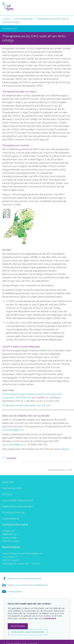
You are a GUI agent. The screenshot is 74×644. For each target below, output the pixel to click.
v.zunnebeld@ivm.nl (14, 445)
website (64, 449)
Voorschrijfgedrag (24, 19)
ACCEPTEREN (18, 626)
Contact (7, 494)
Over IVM (8, 482)
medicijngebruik (14, 591)
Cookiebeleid (10, 519)
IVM (19, 6)
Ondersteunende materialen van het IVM (26, 405)
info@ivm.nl (8, 531)
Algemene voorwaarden (18, 506)
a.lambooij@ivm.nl (13, 430)
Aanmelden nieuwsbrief (18, 500)
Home (7, 19)
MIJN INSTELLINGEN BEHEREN (28, 632)
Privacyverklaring (13, 513)
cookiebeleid (49, 618)
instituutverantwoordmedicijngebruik (24, 578)
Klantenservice (12, 488)
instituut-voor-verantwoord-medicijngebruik (28, 585)
